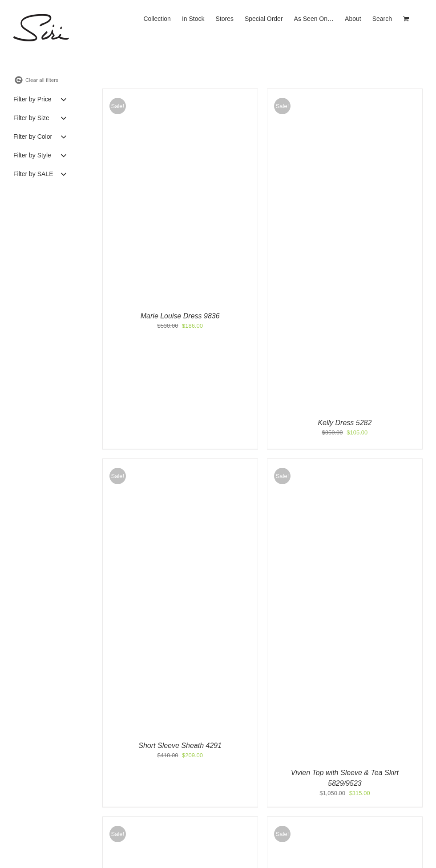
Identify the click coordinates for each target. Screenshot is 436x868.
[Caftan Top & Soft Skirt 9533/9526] (180, 821)
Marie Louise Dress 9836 (180, 316)
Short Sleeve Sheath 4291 (180, 745)
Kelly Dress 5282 (345, 423)
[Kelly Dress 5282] (345, 93)
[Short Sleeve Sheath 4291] (180, 463)
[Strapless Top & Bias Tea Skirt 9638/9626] (345, 821)
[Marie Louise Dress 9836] (180, 93)
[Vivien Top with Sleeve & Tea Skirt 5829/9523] (345, 463)
